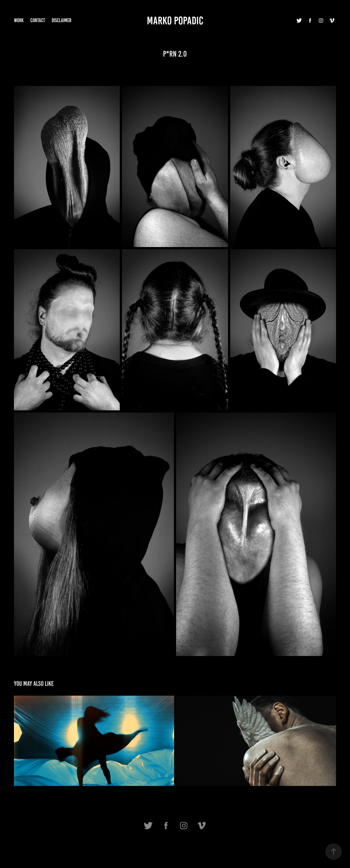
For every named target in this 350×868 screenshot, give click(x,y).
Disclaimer (62, 20)
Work (19, 20)
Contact (38, 20)
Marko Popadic (175, 21)
